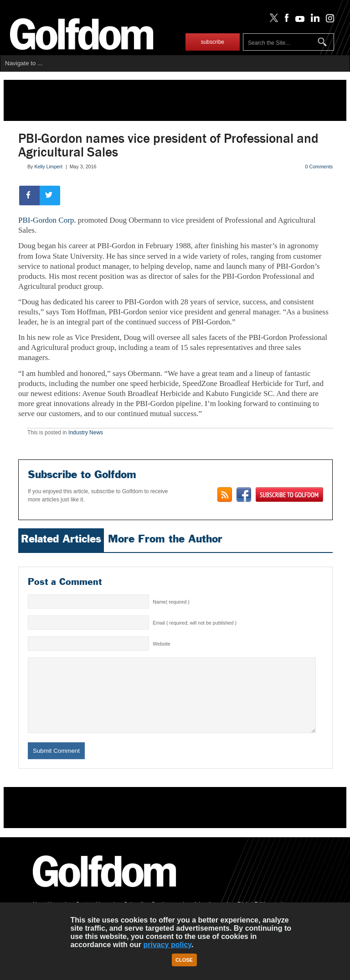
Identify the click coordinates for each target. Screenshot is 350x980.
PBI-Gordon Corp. (47, 220)
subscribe (213, 42)
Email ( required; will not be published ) (195, 623)
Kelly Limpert (48, 167)
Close (184, 960)
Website (161, 644)
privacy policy (167, 945)
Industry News (86, 433)
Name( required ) (171, 602)
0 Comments (319, 167)
